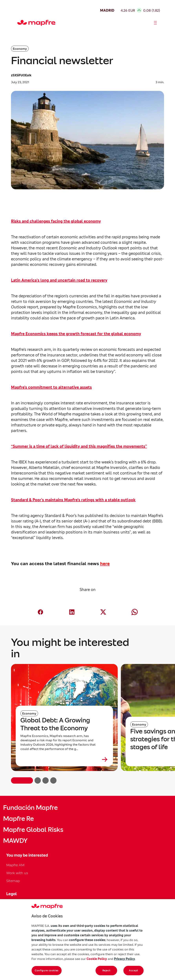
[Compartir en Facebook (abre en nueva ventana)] (40, 612)
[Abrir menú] (155, 23)
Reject (106, 970)
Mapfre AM (15, 865)
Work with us (17, 873)
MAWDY (15, 841)
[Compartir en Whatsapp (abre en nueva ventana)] (135, 612)
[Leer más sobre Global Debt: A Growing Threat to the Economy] (64, 759)
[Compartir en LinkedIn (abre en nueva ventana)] (72, 612)
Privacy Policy (124, 959)
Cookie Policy (97, 959)
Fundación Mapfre (30, 808)
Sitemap (13, 881)
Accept (134, 970)
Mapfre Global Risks (33, 830)
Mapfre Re (18, 819)
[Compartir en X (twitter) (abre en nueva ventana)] (103, 612)
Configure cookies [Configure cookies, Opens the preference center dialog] (47, 970)
